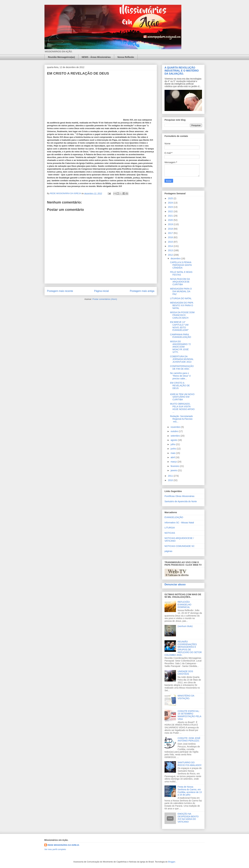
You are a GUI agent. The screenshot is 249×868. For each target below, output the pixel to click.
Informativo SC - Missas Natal (179, 523)
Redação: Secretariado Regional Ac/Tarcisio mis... (181, 419)
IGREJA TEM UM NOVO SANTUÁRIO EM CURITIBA (182, 397)
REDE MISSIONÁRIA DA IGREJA (63, 845)
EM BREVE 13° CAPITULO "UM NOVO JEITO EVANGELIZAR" (179, 326)
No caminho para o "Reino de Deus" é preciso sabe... (180, 376)
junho (174, 449)
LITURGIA (170, 528)
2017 (171, 233)
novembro (176, 427)
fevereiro (175, 466)
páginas (168, 551)
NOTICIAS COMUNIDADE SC (180, 546)
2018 (171, 229)
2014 (171, 246)
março (174, 462)
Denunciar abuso (175, 584)
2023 (171, 207)
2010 (171, 480)
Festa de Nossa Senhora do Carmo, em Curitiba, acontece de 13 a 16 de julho (190, 791)
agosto (174, 440)
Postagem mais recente (60, 291)
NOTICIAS (170, 533)
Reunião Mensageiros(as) (61, 57)
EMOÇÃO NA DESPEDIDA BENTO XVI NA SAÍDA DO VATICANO (188, 818)
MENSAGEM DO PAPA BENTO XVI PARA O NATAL (182, 305)
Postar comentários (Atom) (105, 299)
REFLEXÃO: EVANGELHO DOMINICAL (185, 605)
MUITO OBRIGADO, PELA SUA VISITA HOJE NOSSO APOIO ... (182, 408)
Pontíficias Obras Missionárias (179, 496)
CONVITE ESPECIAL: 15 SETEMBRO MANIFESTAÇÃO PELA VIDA (189, 715)
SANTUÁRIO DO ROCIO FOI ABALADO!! (190, 764)
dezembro (176, 258)
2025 (171, 198)
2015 (171, 242)
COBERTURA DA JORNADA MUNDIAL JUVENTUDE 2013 (182, 359)
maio (173, 453)
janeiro (174, 470)
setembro (175, 436)
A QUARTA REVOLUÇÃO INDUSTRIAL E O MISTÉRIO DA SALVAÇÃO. (182, 71)
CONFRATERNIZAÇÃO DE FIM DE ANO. (182, 367)
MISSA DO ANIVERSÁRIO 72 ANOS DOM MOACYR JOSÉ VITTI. (180, 347)
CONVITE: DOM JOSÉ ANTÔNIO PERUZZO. (189, 739)
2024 (171, 203)
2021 (171, 216)
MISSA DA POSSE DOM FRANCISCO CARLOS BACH (182, 315)
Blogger (172, 862)
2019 (171, 224)
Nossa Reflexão (126, 57)
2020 (171, 220)
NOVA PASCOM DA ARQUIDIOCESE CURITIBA (180, 282)
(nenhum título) (185, 626)
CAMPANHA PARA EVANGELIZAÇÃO (181, 336)
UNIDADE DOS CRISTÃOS (185, 673)
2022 (171, 211)
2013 (171, 250)
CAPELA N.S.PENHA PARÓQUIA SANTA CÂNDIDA (181, 265)
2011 (171, 476)
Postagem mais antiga (142, 291)
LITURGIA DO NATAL (181, 298)
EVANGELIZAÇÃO (174, 517)
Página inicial (101, 291)
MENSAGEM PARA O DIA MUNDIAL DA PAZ (181, 291)
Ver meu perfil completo (55, 849)
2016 (171, 237)
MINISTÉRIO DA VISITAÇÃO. (186, 697)
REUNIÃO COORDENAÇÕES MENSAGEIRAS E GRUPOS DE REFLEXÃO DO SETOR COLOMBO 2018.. (183, 648)
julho (173, 444)
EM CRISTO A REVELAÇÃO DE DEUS (180, 386)
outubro (175, 431)
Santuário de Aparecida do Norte (181, 501)
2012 (171, 255)
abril (173, 457)
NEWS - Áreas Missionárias (96, 57)
